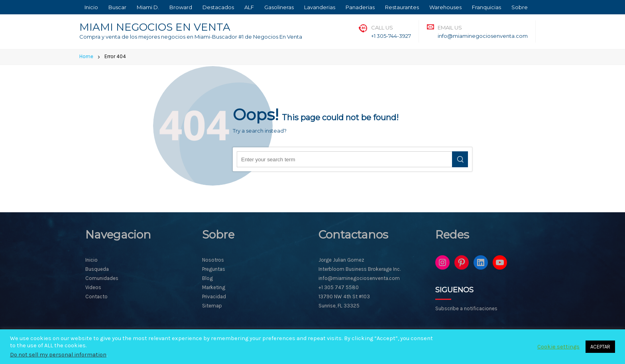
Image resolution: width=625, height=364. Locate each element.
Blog (207, 278)
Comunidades (102, 278)
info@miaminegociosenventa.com (483, 36)
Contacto (96, 296)
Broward (181, 7)
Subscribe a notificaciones (466, 308)
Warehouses (445, 7)
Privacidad (214, 296)
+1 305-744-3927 (391, 36)
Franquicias (486, 7)
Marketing (214, 287)
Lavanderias (320, 7)
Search (460, 159)
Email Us (450, 27)
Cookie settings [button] (558, 347)
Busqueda (97, 269)
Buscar (117, 7)
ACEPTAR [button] (600, 347)
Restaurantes (402, 7)
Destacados (218, 7)
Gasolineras (279, 7)
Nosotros (213, 260)
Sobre (520, 7)
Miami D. (148, 7)
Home (86, 56)
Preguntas (214, 269)
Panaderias (360, 7)
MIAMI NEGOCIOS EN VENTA (155, 27)
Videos (93, 287)
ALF (249, 7)
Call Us (382, 27)
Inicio (91, 7)
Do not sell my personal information (58, 355)
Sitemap (212, 306)
